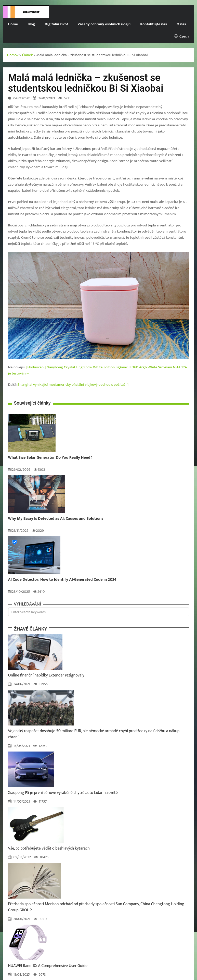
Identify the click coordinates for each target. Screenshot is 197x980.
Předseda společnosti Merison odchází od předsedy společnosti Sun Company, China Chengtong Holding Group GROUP (96, 907)
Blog (31, 24)
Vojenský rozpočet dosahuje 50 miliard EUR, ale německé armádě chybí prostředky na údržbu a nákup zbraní (94, 734)
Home (13, 24)
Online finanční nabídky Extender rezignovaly (46, 675)
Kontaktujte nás (154, 24)
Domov (13, 55)
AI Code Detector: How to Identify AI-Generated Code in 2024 (62, 580)
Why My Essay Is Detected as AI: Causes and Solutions (56, 519)
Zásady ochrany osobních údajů (104, 24)
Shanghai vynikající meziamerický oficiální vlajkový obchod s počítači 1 (73, 385)
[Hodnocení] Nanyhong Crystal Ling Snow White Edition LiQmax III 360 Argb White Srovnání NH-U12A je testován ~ (98, 370)
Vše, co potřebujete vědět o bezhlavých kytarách (49, 848)
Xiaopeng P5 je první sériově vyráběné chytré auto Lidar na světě (63, 793)
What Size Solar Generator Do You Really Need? (50, 458)
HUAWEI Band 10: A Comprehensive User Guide (48, 966)
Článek (28, 55)
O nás (181, 24)
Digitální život (57, 24)
